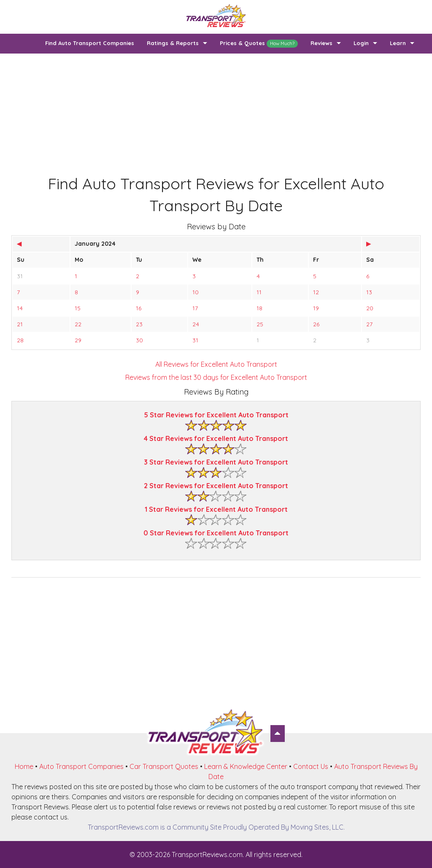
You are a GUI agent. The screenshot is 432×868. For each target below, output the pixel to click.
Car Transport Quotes (164, 766)
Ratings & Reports (173, 43)
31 (20, 276)
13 (369, 292)
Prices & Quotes (259, 44)
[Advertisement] (216, 113)
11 (259, 292)
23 (139, 324)
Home (24, 766)
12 (316, 292)
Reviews (321, 43)
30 (139, 340)
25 (260, 324)
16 (139, 308)
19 (316, 308)
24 (196, 324)
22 (78, 324)
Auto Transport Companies (81, 766)
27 (369, 324)
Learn (398, 43)
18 (259, 308)
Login (361, 43)
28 (20, 340)
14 (20, 308)
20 (370, 308)
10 (196, 292)
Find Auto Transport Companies (90, 43)
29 (78, 340)
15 (78, 308)
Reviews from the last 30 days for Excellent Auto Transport (216, 377)
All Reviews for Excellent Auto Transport (216, 364)
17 (195, 308)
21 (20, 324)
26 (316, 324)
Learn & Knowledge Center (246, 766)
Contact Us (311, 766)
